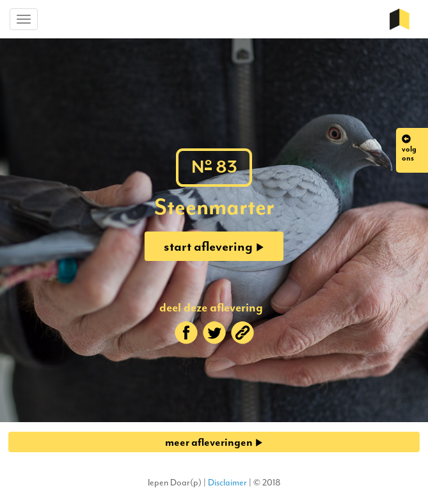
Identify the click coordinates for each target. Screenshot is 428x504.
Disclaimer (227, 483)
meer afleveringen (214, 442)
